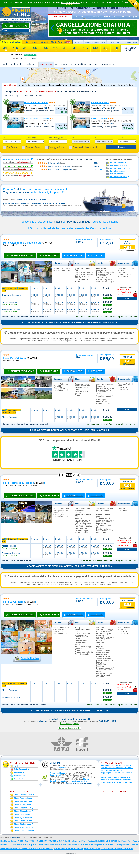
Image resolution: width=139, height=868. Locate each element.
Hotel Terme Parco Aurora (128, 841)
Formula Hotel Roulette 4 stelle (68, 849)
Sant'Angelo (92, 85)
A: (95, 138)
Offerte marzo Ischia (22, 801)
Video (135, 42)
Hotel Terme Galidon (9, 841)
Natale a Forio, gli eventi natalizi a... (116, 777)
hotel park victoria (15, 358)
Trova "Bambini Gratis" (17, 166)
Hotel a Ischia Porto (117, 163)
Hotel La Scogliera (131, 845)
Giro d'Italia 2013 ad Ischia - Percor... (117, 768)
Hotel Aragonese (96, 845)
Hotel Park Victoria (100, 103)
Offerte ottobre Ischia (22, 824)
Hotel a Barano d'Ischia (118, 177)
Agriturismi (18, 779)
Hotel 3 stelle (46, 65)
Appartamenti (108, 64)
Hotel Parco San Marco (42, 849)
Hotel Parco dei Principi (113, 845)
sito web (47, 243)
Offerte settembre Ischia (24, 821)
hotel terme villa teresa (18, 483)
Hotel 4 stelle (31, 64)
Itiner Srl (62, 767)
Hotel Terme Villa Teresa (36, 103)
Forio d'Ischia (39, 85)
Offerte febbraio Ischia (23, 798)
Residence (94, 64)
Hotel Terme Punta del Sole (89, 841)
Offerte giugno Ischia (22, 811)
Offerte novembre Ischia (24, 827)
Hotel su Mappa (31, 42)
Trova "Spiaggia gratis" (16, 173)
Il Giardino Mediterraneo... (112, 770)
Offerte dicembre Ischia (23, 831)
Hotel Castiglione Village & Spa (37, 118)
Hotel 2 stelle (61, 64)
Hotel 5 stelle (16, 64)
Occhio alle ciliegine (16, 159)
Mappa (86, 779)
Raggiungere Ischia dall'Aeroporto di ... (117, 774)
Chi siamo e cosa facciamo (87, 16)
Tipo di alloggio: (31, 138)
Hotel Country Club (8, 849)
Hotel (4, 64)
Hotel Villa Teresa (109, 841)
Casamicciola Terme (58, 85)
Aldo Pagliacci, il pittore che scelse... (117, 765)
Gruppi (44, 42)
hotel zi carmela (13, 602)
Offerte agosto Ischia (22, 818)
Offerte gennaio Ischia (23, 795)
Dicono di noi (110, 16)
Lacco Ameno (77, 85)
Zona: (5, 138)
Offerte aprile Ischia (22, 805)
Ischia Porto (24, 85)
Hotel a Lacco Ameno (118, 171)
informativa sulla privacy (78, 781)
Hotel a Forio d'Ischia (117, 165)
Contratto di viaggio (58, 781)
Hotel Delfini (61, 845)
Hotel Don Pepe (71, 841)
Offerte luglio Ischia (22, 814)
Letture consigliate (129, 16)
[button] (69, 728)
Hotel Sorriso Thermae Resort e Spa (41, 841)
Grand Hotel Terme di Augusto (117, 848)
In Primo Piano (60, 16)
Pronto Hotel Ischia (57, 773)
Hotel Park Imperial (27, 845)
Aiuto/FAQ (78, 42)
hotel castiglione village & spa (22, 243)
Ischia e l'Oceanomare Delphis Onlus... (117, 780)
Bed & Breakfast (78, 64)
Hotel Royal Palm (92, 849)
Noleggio (127, 42)
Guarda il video (30, 658)
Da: (73, 138)
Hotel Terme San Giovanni (78, 845)
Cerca (121, 147)
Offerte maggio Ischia (22, 808)
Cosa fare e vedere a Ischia (95, 42)
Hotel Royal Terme (47, 845)
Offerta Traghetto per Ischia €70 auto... (117, 782)
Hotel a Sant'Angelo (117, 174)
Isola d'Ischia (10, 85)
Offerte (11, 42)
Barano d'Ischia (108, 85)
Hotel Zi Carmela (99, 118)
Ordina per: (122, 138)
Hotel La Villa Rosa (8, 845)
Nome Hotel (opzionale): (58, 138)
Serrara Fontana (126, 85)
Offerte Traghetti (60, 42)
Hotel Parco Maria (23, 849)
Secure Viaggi (55, 775)
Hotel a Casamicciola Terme (120, 168)
